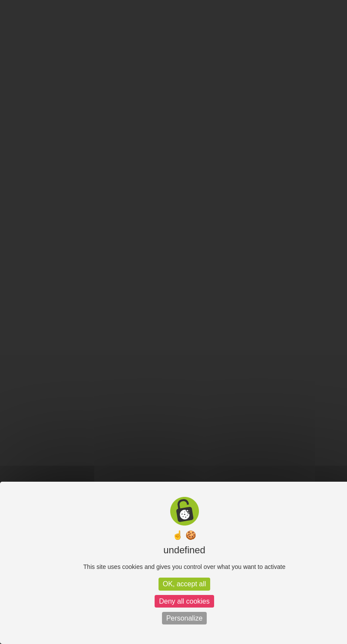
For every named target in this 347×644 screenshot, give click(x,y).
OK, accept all (185, 584)
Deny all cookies (184, 601)
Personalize (185, 618)
